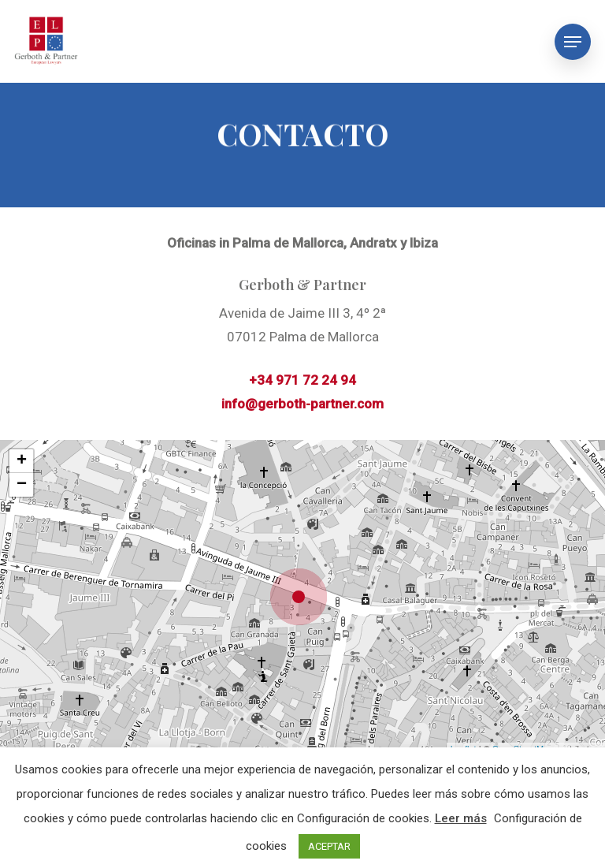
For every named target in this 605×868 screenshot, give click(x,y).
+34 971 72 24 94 (302, 380)
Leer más (461, 818)
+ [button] (22, 461)
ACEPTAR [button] (329, 846)
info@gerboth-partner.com (302, 404)
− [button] (22, 485)
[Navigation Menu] (573, 42)
